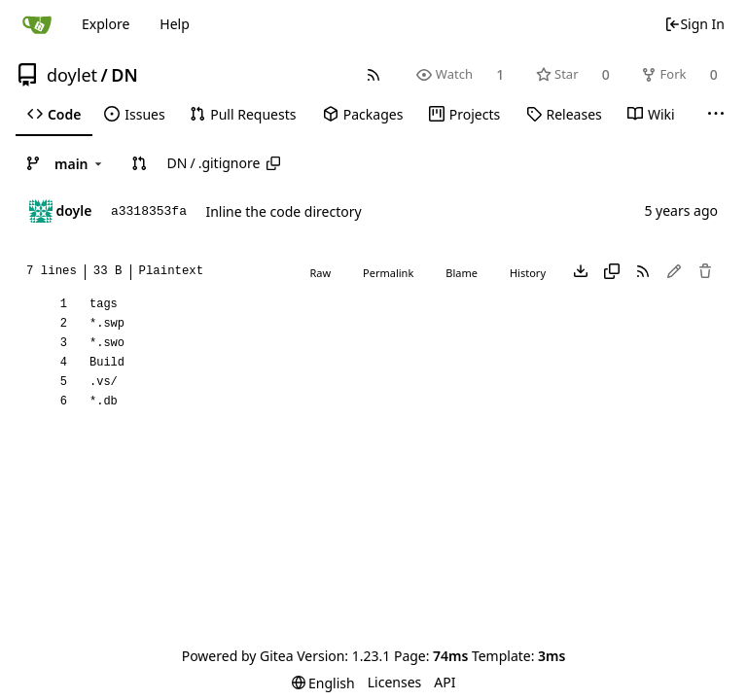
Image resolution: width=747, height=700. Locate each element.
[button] (139, 163)
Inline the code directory (283, 211)
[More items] (716, 115)
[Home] (37, 24)
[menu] (323, 683)
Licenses (395, 682)
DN (124, 75)
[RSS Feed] (374, 74)
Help (175, 24)
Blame (462, 273)
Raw (320, 273)
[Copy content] (612, 272)
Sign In (694, 24)
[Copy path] (273, 163)
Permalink (388, 273)
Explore (106, 24)
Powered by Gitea (238, 656)
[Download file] (581, 272)
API (445, 682)
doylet (72, 75)
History (528, 273)
